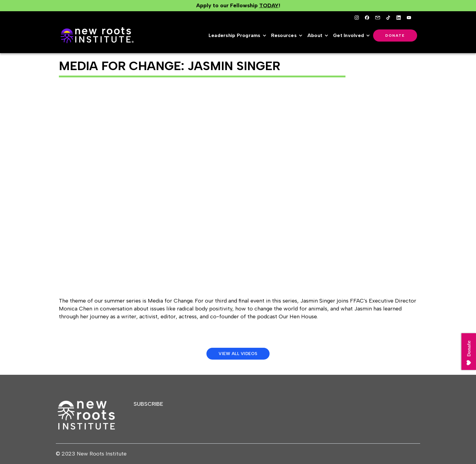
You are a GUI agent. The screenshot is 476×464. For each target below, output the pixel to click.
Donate (395, 36)
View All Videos (238, 354)
